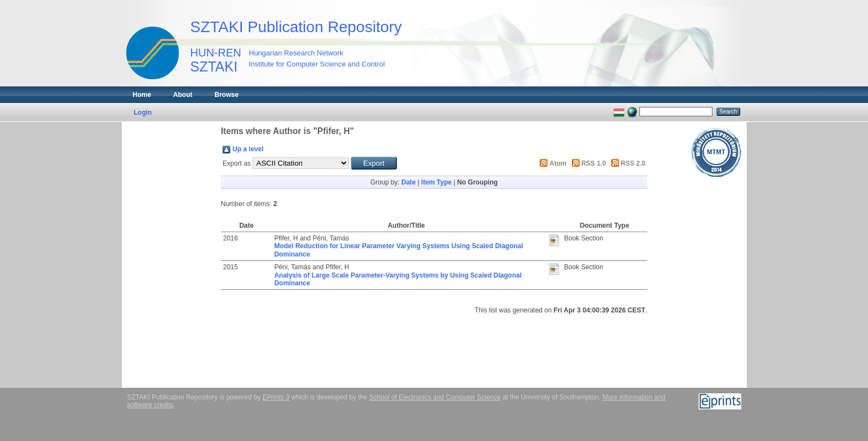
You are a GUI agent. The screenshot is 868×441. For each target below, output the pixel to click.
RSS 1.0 (594, 163)
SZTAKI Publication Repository (296, 27)
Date (409, 182)
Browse (227, 95)
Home (142, 95)
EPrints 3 (276, 397)
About (183, 95)
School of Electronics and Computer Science (435, 397)
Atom (558, 163)
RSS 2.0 (633, 163)
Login (143, 112)
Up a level (248, 149)
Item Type (436, 182)
